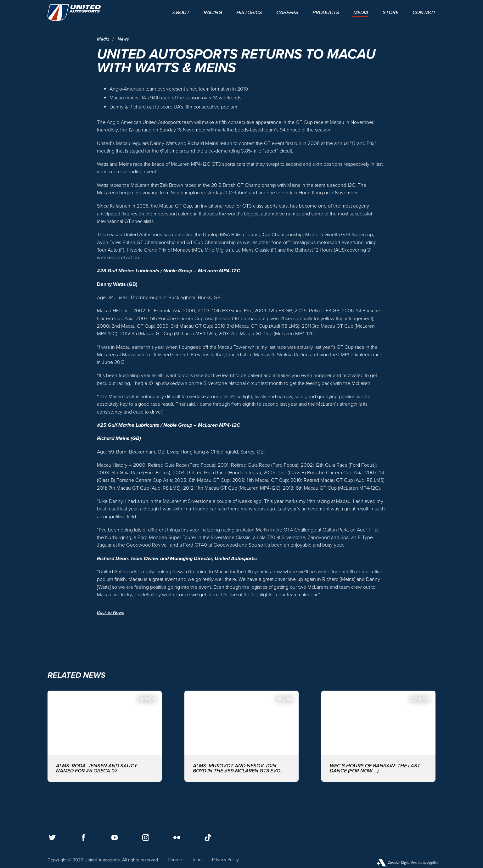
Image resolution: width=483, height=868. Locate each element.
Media (103, 39)
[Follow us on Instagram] (146, 837)
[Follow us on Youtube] (115, 837)
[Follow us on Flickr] (177, 837)
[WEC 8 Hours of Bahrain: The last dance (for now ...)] (378, 736)
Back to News (111, 612)
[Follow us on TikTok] (208, 837)
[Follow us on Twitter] (52, 837)
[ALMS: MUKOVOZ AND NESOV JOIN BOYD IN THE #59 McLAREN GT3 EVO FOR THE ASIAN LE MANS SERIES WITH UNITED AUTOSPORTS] (241, 736)
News (123, 39)
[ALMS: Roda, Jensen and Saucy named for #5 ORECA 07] (105, 736)
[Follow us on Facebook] (83, 837)
